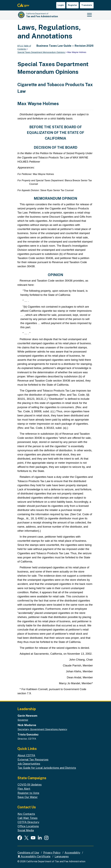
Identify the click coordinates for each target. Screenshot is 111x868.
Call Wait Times (28, 818)
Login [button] (61, 5)
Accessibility (72, 853)
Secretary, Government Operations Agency (42, 729)
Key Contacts (26, 814)
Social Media (26, 830)
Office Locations (28, 826)
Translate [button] (87, 5)
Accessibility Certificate (34, 856)
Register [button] (73, 5)
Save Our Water (28, 797)
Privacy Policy (52, 853)
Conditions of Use (28, 853)
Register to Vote (28, 793)
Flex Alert (24, 789)
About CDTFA (26, 755)
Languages (62, 856)
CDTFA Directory (28, 822)
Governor (23, 720)
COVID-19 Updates (30, 785)
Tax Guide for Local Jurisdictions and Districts (47, 768)
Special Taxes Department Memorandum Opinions (41, 52)
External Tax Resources (33, 759)
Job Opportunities (29, 764)
